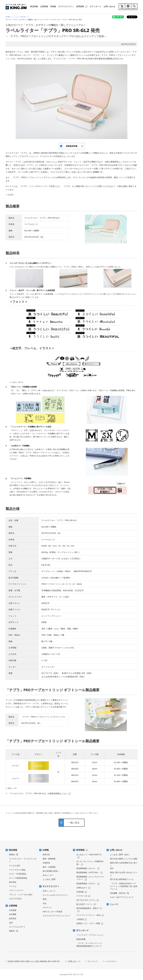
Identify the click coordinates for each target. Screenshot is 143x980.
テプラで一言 (82, 896)
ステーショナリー (16, 890)
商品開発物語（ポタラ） (86, 884)
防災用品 (13, 882)
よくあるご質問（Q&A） (120, 855)
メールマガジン (111, 961)
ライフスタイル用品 (17, 870)
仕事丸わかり (82, 888)
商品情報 (13, 850)
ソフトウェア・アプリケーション (90, 935)
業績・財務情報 (49, 859)
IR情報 (46, 850)
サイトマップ (93, 961)
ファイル (13, 886)
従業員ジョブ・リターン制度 (88, 923)
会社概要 (13, 914)
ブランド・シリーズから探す (21, 895)
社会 (45, 903)
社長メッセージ (49, 891)
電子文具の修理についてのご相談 (124, 859)
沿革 (11, 923)
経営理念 (13, 919)
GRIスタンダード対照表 (53, 912)
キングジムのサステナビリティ (55, 895)
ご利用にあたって (74, 961)
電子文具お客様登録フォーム (122, 879)
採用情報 (80, 850)
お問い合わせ (116, 850)
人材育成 (80, 919)
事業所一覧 (14, 931)
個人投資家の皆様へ (51, 871)
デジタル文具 (15, 866)
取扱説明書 (81, 939)
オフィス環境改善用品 (18, 878)
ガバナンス (47, 907)
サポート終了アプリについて (122, 897)
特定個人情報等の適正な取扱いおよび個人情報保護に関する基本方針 (34, 961)
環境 (45, 899)
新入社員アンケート (85, 904)
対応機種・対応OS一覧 (120, 893)
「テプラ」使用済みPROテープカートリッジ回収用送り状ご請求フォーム (124, 886)
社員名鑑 (80, 892)
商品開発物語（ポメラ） (86, 868)
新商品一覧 (14, 855)
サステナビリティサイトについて (56, 916)
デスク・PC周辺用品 (18, 874)
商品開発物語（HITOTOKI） (88, 872)
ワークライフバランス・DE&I (89, 915)
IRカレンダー (48, 875)
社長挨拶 (13, 910)
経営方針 (46, 855)
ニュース (114, 904)
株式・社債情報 (49, 867)
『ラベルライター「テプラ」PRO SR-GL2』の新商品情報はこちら (38, 793)
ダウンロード (82, 930)
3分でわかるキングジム (86, 900)
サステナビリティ (51, 886)
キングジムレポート (17, 927)
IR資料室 (46, 863)
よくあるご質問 (49, 879)
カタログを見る (15, 899)
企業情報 (13, 906)
